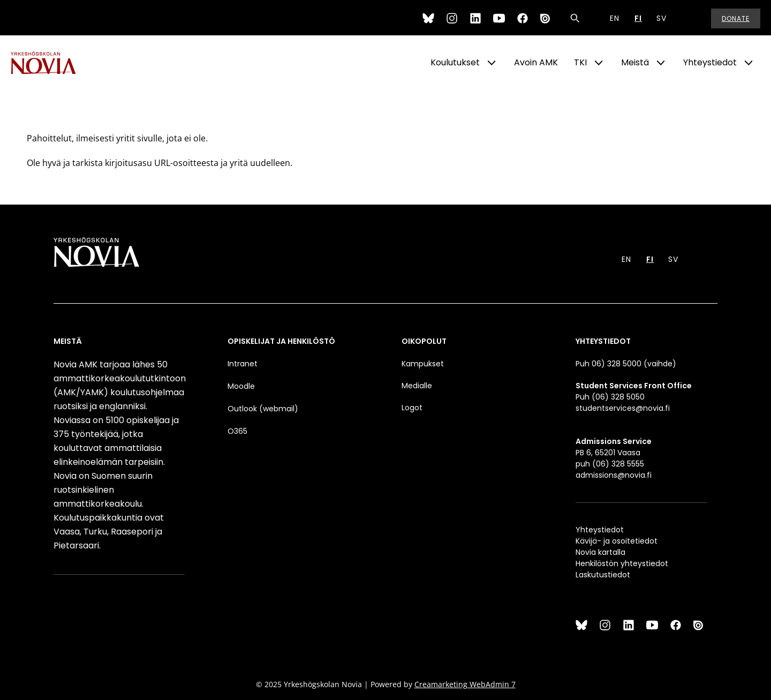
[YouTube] (499, 18)
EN (615, 18)
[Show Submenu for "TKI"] (599, 63)
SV (662, 18)
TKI (580, 62)
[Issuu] (546, 18)
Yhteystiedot (710, 62)
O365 (237, 431)
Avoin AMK (536, 62)
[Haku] (575, 18)
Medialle (417, 386)
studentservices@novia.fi (623, 408)
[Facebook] (523, 18)
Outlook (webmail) (263, 409)
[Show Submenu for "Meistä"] (661, 63)
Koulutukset (455, 62)
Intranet (243, 364)
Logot (413, 408)
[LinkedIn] (475, 18)
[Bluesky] (428, 18)
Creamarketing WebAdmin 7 (465, 684)
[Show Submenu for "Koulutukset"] (492, 63)
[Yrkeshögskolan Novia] (54, 63)
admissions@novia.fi (614, 475)
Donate (736, 18)
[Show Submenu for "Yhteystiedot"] (749, 63)
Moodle (241, 386)
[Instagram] (452, 18)
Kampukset (423, 364)
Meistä (635, 62)
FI (638, 18)
